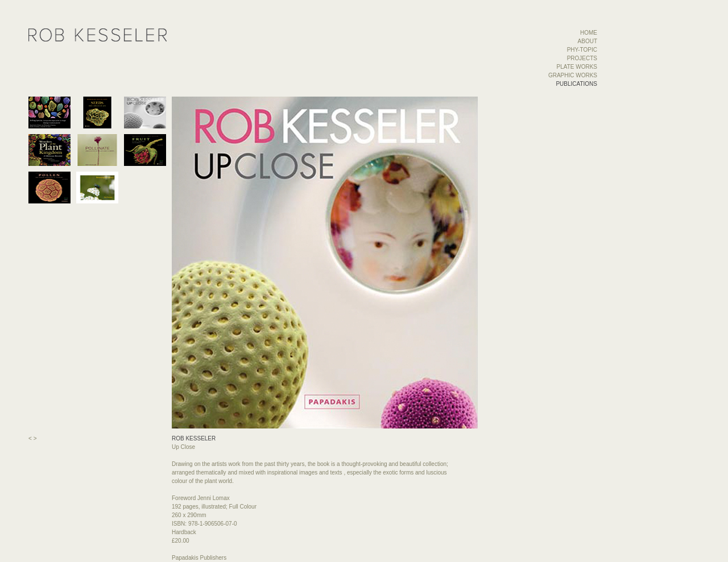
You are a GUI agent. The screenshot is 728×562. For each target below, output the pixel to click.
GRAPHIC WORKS (573, 75)
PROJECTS (582, 58)
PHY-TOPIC (582, 50)
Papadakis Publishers (199, 558)
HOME (589, 33)
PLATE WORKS (577, 67)
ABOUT (588, 41)
